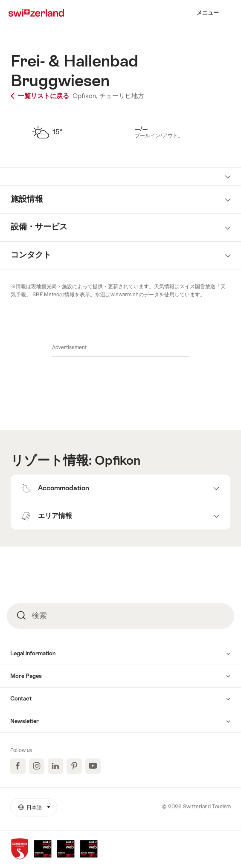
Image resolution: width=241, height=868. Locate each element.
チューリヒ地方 (122, 96)
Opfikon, (85, 96)
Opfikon (118, 460)
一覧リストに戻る (41, 96)
